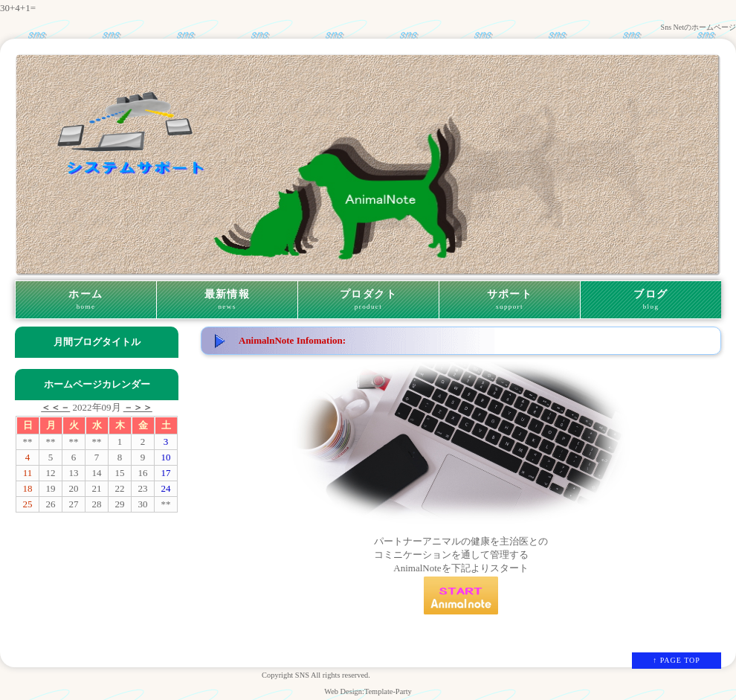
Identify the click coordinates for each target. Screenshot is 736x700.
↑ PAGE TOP (677, 660)
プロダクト (368, 300)
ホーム (86, 300)
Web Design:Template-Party (368, 691)
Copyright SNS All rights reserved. (316, 675)
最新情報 (227, 300)
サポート (510, 300)
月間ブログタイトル (97, 342)
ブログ (651, 300)
